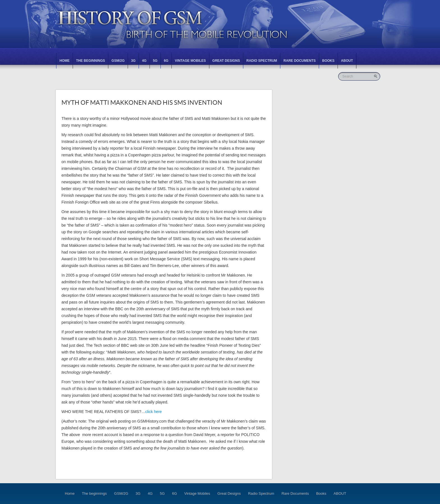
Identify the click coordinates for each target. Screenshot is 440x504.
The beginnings (90, 61)
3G (133, 61)
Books (328, 61)
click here (153, 412)
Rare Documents (300, 61)
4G (144, 61)
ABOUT (347, 61)
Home (65, 61)
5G (155, 61)
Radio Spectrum (262, 61)
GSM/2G (118, 61)
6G (166, 61)
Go (376, 76)
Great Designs (226, 61)
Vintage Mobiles (190, 61)
